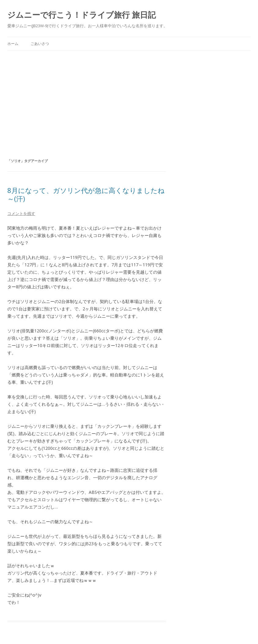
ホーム (13, 44)
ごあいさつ (40, 44)
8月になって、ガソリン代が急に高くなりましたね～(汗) (86, 194)
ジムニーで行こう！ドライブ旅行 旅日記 (82, 15)
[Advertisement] (129, 97)
